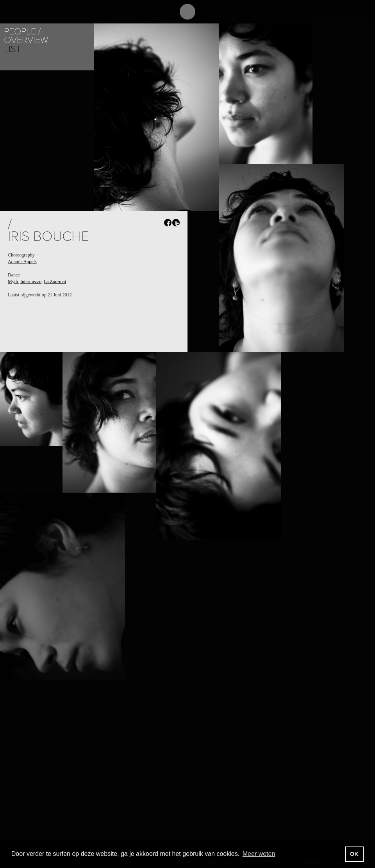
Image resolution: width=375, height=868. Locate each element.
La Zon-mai (55, 282)
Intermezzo (31, 282)
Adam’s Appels (22, 262)
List (12, 49)
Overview (26, 40)
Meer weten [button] (259, 854)
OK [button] (354, 854)
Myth (13, 282)
